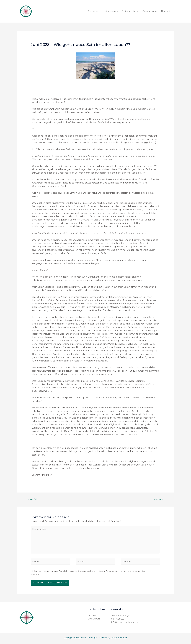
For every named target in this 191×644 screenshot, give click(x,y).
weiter (159, 499)
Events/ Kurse (150, 11)
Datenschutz (94, 620)
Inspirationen (109, 11)
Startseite (93, 11)
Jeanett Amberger (121, 616)
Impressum (94, 616)
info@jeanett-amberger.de (126, 623)
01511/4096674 (118, 620)
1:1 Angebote (129, 11)
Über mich (167, 11)
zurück (33, 499)
